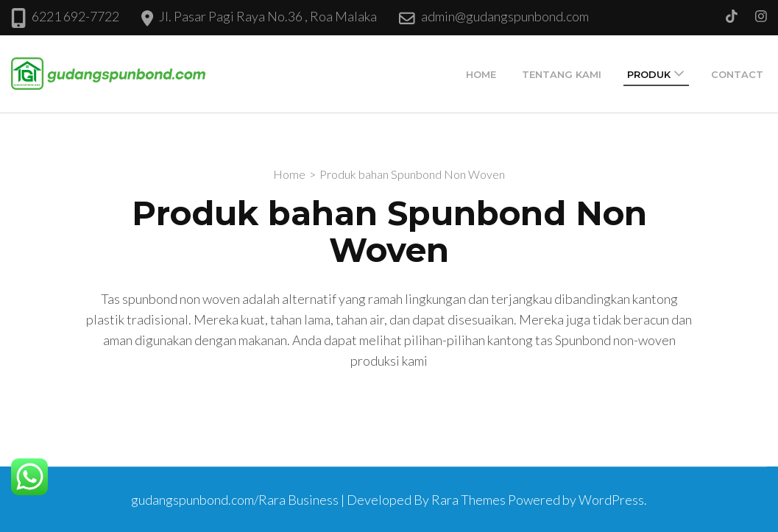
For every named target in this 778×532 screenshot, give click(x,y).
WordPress (611, 500)
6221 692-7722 (75, 16)
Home (481, 74)
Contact (737, 74)
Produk (649, 74)
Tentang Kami (562, 74)
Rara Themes (468, 500)
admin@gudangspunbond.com (505, 16)
